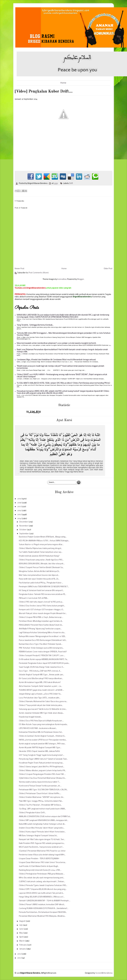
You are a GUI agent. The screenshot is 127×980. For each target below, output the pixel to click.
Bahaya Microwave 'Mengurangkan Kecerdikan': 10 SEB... (42, 637)
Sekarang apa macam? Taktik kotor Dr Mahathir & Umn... (43, 709)
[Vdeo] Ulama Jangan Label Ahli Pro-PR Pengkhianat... (42, 767)
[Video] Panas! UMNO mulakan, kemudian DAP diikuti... (42, 905)
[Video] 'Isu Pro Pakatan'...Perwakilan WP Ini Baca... (40, 805)
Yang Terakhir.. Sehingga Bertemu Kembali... (35, 325)
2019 (19, 499)
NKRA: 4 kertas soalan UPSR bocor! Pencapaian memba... (43, 740)
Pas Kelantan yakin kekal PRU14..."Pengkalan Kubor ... (41, 583)
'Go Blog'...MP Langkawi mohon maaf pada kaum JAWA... (42, 809)
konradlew (62, 279)
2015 (19, 515)
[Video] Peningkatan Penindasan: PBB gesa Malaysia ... (42, 874)
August (22, 921)
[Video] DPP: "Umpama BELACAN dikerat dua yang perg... (43, 889)
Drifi (71, 183)
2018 (19, 503)
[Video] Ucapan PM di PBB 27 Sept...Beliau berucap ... (41, 617)
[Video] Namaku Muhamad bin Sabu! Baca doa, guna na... (43, 702)
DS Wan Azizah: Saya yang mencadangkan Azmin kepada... (43, 725)
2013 (19, 954)
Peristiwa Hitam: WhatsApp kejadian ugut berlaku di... (41, 621)
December (24, 522)
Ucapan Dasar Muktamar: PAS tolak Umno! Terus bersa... (43, 863)
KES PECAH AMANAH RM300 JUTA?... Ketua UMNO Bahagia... (44, 541)
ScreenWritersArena (104, 973)
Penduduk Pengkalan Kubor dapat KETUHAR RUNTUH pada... (44, 663)
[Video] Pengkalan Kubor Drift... (32, 813)
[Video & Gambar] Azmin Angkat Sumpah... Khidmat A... (42, 736)
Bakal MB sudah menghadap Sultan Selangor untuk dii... (42, 824)
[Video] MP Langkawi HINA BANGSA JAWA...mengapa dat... (44, 820)
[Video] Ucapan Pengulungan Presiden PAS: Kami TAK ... (42, 774)
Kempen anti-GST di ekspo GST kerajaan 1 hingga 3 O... (41, 610)
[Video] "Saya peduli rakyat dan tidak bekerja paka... (41, 705)
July (21, 925)
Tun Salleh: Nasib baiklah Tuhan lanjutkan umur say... (41, 552)
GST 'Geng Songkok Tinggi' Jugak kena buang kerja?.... (42, 755)
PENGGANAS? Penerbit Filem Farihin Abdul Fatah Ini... (41, 625)
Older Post (108, 269)
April (21, 937)
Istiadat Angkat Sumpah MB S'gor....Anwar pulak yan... (41, 675)
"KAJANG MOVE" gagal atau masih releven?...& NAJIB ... (41, 690)
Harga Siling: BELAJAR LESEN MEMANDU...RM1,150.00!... (42, 897)
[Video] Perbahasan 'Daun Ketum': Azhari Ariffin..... (40, 794)
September (24, 534)
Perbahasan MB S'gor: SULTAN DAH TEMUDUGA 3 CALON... (43, 790)
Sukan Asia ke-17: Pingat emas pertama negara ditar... (41, 545)
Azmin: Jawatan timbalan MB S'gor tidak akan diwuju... (41, 713)
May (21, 933)
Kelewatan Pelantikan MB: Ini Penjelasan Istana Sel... (41, 732)
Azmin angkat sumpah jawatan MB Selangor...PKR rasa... (42, 744)
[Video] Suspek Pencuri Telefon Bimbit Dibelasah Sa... (41, 568)
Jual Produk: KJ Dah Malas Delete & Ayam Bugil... (39, 866)
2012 (19, 958)
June (21, 929)
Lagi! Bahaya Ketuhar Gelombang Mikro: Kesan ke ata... (42, 633)
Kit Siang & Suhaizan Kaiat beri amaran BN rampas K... (41, 591)
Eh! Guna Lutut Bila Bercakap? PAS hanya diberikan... (41, 679)
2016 (19, 511)
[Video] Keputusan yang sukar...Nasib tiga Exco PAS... (41, 560)
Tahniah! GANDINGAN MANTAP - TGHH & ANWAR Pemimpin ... (45, 901)
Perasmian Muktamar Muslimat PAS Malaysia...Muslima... (42, 916)
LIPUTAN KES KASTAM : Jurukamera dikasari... (38, 728)
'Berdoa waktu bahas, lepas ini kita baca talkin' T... (40, 782)
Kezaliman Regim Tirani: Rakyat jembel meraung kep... (41, 763)
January (23, 949)
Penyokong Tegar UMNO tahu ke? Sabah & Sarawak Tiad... (43, 759)
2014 (19, 519)
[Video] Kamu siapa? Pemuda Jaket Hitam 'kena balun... (42, 832)
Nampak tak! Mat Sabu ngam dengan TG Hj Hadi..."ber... (42, 840)
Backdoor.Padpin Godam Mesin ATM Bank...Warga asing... (43, 537)
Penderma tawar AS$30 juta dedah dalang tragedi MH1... (42, 855)
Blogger (81, 279)
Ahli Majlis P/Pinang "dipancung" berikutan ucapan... (40, 629)
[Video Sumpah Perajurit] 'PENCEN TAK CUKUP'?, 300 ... (42, 656)
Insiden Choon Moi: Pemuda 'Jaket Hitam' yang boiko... (42, 828)
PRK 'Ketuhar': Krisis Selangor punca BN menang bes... (41, 648)
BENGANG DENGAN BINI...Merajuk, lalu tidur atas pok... (42, 564)
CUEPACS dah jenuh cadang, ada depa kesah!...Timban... (42, 882)
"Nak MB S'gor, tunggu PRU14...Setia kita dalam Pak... (41, 801)
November (24, 526)
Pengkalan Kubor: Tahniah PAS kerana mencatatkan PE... (43, 594)
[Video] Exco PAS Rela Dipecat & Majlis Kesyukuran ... (41, 721)
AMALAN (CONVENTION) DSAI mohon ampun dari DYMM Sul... (45, 817)
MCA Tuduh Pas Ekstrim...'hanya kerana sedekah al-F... (41, 847)
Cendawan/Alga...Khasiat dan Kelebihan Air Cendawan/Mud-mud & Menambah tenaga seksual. (56, 360)
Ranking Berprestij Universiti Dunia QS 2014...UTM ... (40, 870)
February (23, 945)
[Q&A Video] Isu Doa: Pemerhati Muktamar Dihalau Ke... (42, 778)
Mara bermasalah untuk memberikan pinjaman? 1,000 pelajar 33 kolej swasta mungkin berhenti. (56, 343)
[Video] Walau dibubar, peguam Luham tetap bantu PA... (42, 771)
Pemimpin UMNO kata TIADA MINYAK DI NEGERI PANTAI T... (44, 587)
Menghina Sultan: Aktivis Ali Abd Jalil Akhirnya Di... (39, 571)
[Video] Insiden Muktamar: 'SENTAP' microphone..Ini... (42, 797)
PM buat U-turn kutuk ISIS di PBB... (34, 598)
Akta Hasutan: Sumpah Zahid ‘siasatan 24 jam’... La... (41, 686)
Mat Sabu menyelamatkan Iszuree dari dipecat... (39, 575)
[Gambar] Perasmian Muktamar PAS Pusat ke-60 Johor (42, 851)
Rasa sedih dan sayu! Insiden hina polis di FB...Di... (39, 579)
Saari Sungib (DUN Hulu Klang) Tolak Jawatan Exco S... (42, 667)
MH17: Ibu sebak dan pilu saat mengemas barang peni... (42, 878)
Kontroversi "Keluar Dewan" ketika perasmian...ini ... (40, 786)
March (22, 941)
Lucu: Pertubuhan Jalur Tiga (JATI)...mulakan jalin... (40, 698)
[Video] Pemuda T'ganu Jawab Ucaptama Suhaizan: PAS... (43, 886)
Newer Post (19, 269)
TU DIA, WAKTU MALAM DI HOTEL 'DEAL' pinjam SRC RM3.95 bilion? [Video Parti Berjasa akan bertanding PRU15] (63, 383)
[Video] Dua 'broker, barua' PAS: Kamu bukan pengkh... (42, 606)
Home (63, 83)
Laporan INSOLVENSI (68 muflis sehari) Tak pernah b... (41, 893)
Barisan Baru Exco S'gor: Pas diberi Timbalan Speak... (41, 644)
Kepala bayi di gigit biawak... (30, 717)
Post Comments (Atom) (39, 273)
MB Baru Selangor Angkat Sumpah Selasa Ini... (38, 836)
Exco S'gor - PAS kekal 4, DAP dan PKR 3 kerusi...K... (40, 671)
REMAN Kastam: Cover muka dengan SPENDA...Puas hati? (43, 652)
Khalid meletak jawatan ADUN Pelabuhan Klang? (39, 556)
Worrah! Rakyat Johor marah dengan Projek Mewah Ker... (43, 614)
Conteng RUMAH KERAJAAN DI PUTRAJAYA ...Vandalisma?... (44, 908)
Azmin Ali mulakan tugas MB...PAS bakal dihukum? (40, 682)
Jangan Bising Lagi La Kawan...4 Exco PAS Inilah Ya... (40, 694)
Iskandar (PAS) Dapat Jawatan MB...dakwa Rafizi (39, 751)
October (23, 530)
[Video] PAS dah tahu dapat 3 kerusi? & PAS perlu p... (41, 602)
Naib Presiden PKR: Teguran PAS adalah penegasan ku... (42, 843)
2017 (19, 507)
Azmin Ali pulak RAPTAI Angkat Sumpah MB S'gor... (40, 748)
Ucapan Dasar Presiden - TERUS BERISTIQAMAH (39, 859)
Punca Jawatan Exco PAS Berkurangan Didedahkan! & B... (43, 640)
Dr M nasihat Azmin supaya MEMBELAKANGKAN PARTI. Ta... (43, 660)
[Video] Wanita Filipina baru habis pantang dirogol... (41, 548)
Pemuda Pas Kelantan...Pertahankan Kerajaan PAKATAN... (43, 912)
